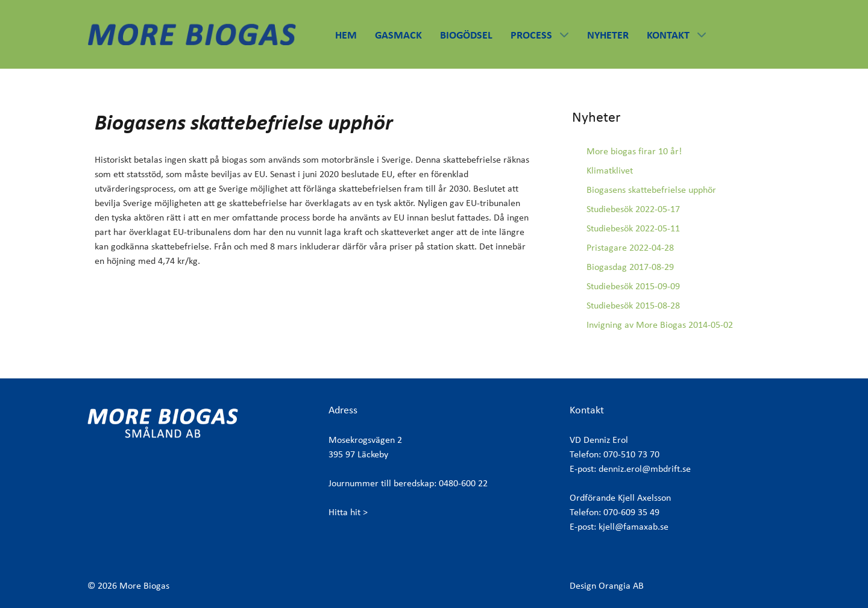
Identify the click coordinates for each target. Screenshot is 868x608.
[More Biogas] (192, 32)
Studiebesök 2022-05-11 (633, 228)
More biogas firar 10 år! (634, 151)
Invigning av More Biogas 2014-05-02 (660, 324)
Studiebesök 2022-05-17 (633, 209)
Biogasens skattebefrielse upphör (651, 190)
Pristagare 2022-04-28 (630, 247)
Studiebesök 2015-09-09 (633, 286)
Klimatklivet (610, 170)
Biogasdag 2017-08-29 (630, 267)
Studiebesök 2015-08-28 (633, 305)
